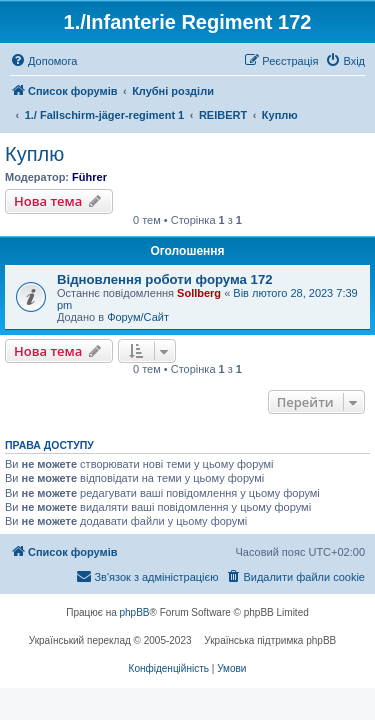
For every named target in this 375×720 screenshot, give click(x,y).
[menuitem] (43, 61)
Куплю (34, 154)
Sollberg (199, 293)
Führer (89, 177)
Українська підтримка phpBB (270, 640)
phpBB (135, 612)
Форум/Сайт (138, 317)
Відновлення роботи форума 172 (165, 279)
